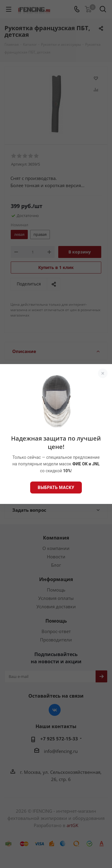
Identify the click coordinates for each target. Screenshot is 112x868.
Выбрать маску (56, 488)
